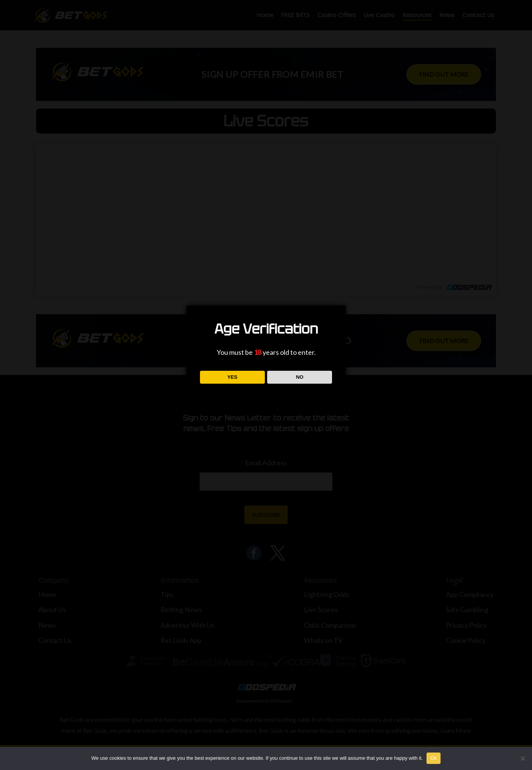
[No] (523, 758)
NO (300, 377)
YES (232, 377)
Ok (434, 758)
